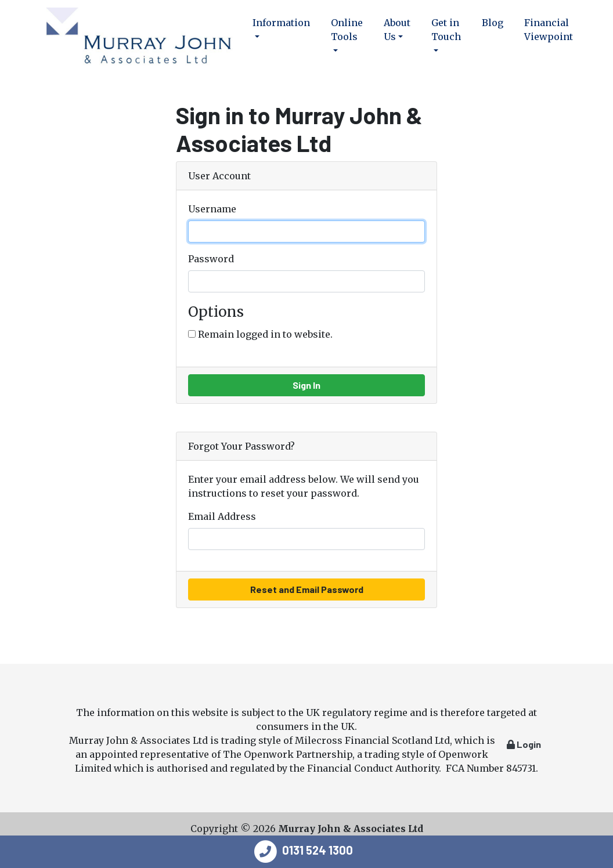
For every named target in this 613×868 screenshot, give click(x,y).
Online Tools (347, 30)
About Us (397, 30)
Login (524, 744)
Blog (493, 23)
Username (212, 209)
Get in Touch (446, 30)
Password (211, 259)
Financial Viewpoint (549, 30)
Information (281, 23)
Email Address (222, 516)
